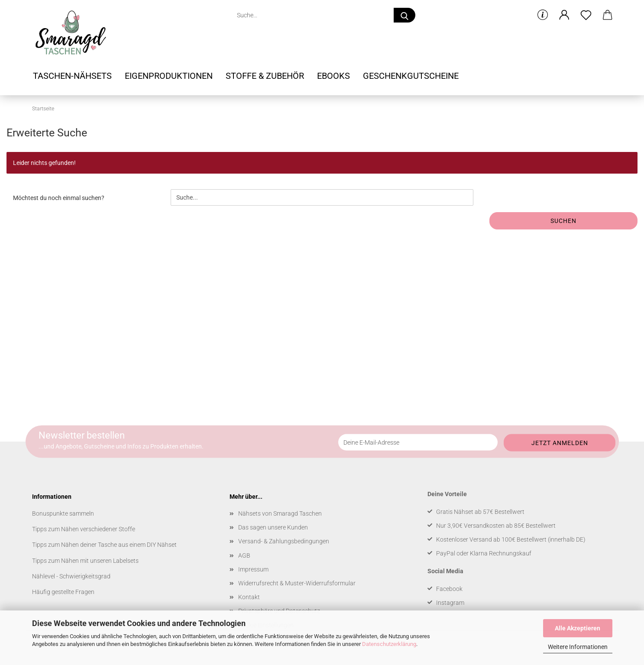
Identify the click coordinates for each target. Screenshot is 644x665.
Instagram (450, 603)
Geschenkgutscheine (411, 76)
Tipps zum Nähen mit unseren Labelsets (85, 561)
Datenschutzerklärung (389, 644)
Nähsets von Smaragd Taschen (280, 513)
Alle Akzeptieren (578, 628)
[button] (564, 15)
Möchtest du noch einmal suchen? (59, 198)
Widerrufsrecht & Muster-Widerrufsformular (297, 583)
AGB (244, 555)
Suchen (563, 221)
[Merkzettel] (586, 15)
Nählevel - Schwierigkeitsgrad (71, 576)
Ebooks (333, 76)
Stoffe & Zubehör (265, 76)
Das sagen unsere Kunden (273, 527)
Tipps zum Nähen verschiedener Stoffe (84, 529)
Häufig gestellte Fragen (63, 592)
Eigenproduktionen (169, 76)
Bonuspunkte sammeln (63, 513)
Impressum (253, 569)
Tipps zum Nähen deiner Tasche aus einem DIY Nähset (104, 545)
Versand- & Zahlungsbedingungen (284, 541)
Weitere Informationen (578, 647)
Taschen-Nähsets (72, 76)
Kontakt (249, 597)
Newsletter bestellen (82, 435)
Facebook (449, 589)
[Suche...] (405, 15)
